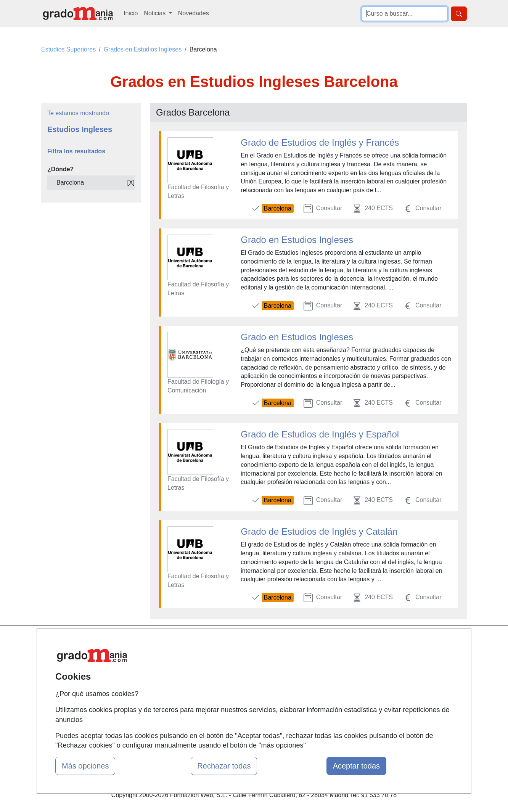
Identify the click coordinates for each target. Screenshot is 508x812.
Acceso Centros (178, 700)
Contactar (314, 641)
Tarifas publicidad (180, 671)
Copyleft (312, 686)
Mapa (164, 641)
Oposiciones (245, 718)
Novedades (194, 13)
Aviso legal (316, 671)
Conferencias (246, 680)
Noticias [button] (155, 13)
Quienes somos (177, 656)
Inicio (131, 13)
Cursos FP (243, 665)
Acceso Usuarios (179, 686)
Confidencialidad (323, 656)
